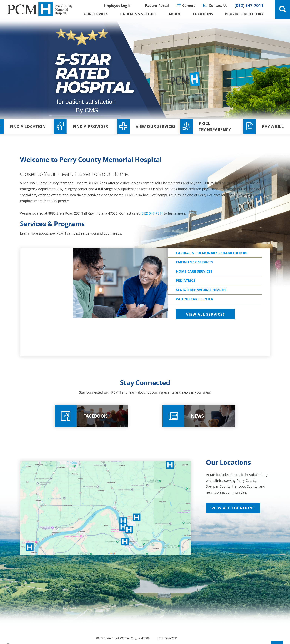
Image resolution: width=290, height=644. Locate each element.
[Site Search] (283, 9)
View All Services (205, 339)
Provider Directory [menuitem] (244, 14)
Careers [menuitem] (189, 5)
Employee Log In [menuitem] (117, 5)
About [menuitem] (175, 14)
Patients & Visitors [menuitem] (138, 14)
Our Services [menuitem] (96, 14)
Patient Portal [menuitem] (157, 5)
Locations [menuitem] (203, 14)
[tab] (219, 339)
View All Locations (233, 525)
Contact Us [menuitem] (218, 5)
